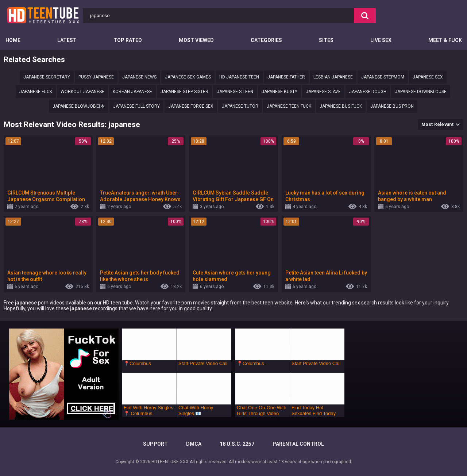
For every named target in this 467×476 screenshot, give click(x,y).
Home (13, 40)
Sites (326, 40)
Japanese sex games (188, 77)
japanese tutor (240, 106)
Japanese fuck (36, 92)
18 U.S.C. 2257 (237, 444)
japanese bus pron (392, 106)
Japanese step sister (184, 92)
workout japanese (82, 92)
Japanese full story (136, 106)
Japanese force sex (191, 106)
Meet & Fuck (445, 40)
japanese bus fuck (341, 106)
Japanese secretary (47, 77)
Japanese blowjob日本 (79, 106)
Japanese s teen (235, 92)
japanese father (286, 77)
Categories (266, 40)
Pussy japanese (96, 77)
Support (155, 444)
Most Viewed (196, 40)
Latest (67, 40)
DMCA (194, 444)
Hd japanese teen (239, 77)
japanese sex (428, 77)
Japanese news (139, 77)
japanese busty (279, 92)
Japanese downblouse (421, 92)
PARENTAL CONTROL (298, 444)
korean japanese (132, 92)
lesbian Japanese (333, 77)
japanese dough (368, 92)
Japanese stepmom (383, 77)
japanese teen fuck (289, 106)
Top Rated (128, 40)
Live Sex (381, 40)
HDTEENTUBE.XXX (170, 462)
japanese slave (323, 92)
